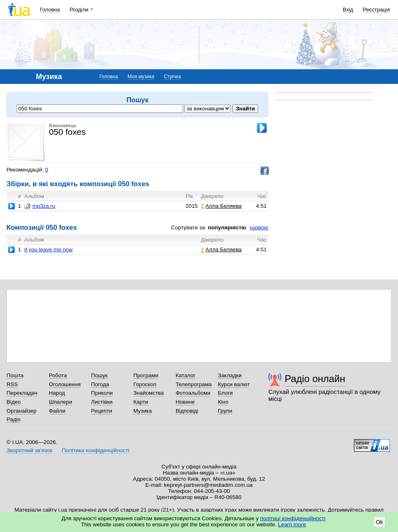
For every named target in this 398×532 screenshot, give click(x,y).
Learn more (292, 524)
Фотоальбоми (193, 393)
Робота (58, 375)
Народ (57, 393)
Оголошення (65, 384)
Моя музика (141, 77)
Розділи (79, 10)
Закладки (230, 375)
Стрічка (172, 77)
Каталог (186, 375)
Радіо (13, 419)
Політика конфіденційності (96, 450)
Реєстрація (376, 10)
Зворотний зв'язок (29, 450)
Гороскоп (145, 384)
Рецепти (102, 411)
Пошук (99, 375)
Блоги (225, 393)
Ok (379, 522)
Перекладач (22, 393)
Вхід (348, 10)
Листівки (102, 402)
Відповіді (187, 411)
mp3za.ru (40, 206)
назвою (259, 228)
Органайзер (21, 411)
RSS (12, 384)
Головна (50, 10)
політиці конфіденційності (293, 518)
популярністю (227, 228)
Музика (143, 411)
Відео (14, 402)
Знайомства (149, 393)
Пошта (15, 375)
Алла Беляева (221, 206)
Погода (100, 384)
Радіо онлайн (315, 379)
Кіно (223, 402)
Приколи (102, 393)
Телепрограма (194, 384)
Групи (225, 411)
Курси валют (234, 384)
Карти (141, 402)
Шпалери (61, 402)
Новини (185, 402)
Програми (146, 375)
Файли (57, 411)
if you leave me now (48, 250)
